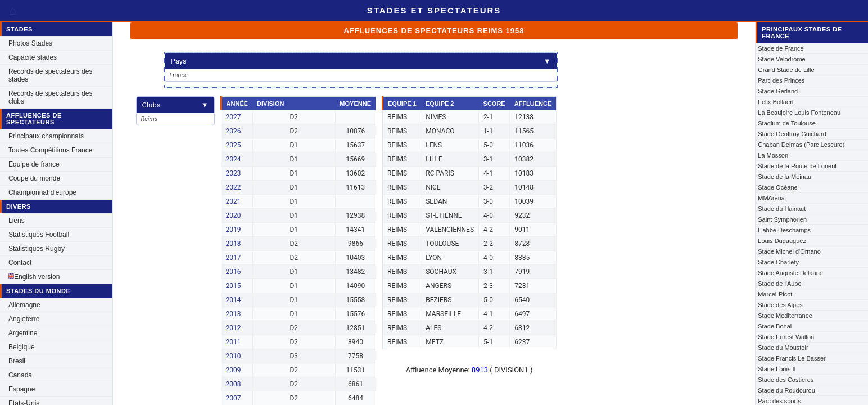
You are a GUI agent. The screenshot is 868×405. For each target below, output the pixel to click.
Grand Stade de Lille (786, 70)
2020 (234, 215)
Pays (361, 61)
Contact (20, 263)
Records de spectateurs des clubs (50, 97)
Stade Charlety (778, 262)
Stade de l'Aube (779, 283)
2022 (234, 187)
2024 (234, 159)
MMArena (771, 198)
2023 (234, 173)
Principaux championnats (46, 136)
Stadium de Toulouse (787, 123)
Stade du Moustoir (783, 348)
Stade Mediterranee (785, 316)
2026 (234, 131)
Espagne (22, 389)
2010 (234, 356)
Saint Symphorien (782, 219)
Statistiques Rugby (37, 249)
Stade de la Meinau (785, 177)
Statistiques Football (39, 235)
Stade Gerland (778, 91)
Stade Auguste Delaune (790, 273)
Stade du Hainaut (782, 209)
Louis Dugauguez (782, 241)
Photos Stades (30, 43)
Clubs (175, 105)
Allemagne (24, 305)
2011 (234, 342)
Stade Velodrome (781, 59)
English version (34, 277)
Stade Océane (777, 187)
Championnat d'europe (42, 192)
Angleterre (24, 319)
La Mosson (773, 155)
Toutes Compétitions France (50, 150)
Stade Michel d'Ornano (789, 251)
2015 (234, 286)
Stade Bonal (775, 326)
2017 (234, 258)
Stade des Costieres (786, 380)
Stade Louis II (777, 369)
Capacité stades (33, 57)
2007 (234, 398)
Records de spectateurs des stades (50, 75)
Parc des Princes (781, 80)
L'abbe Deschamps (784, 230)
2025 (234, 145)
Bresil (17, 361)
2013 (234, 314)
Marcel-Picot (775, 294)
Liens (17, 220)
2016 (234, 272)
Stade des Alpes (780, 305)
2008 (234, 384)
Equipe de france (34, 164)
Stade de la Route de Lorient (797, 166)
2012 (234, 328)
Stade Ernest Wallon (786, 337)
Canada (20, 375)
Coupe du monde (34, 178)
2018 (234, 244)
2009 (234, 370)
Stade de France (781, 48)
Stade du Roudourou (786, 390)
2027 (234, 117)
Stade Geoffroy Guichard (792, 134)
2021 (234, 201)
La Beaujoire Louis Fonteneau (799, 112)
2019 (234, 229)
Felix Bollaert (776, 102)
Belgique (22, 347)
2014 (234, 300)
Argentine (23, 333)
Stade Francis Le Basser (792, 358)
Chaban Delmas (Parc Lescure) (801, 145)
